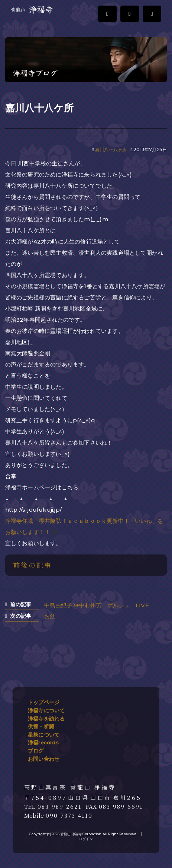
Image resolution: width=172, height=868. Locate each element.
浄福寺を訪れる (46, 719)
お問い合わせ (44, 759)
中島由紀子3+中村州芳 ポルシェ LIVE (99, 605)
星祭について (44, 735)
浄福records (43, 743)
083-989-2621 (60, 807)
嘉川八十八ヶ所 (111, 150)
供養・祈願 (41, 726)
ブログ (36, 751)
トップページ (44, 702)
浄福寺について (46, 710)
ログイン (86, 839)
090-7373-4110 (69, 815)
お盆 (50, 616)
